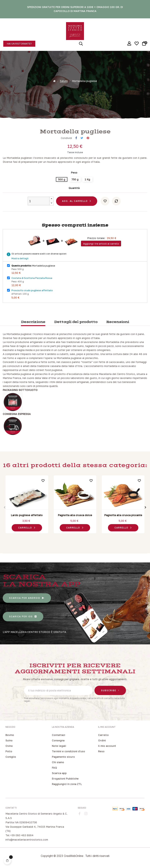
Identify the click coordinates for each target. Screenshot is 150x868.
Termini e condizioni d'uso (68, 751)
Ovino (9, 746)
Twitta (82, 138)
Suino (9, 740)
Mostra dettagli (20, 258)
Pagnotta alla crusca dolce (75, 515)
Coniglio (11, 757)
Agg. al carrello (75, 201)
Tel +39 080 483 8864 (19, 835)
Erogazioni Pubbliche (65, 779)
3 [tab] (73, 538)
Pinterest (88, 138)
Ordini (102, 740)
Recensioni (118, 322)
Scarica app (59, 773)
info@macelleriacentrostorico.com (27, 840)
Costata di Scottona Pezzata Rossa (32, 278)
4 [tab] (77, 538)
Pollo (9, 751)
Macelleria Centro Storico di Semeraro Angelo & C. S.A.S (36, 816)
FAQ (54, 768)
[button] (19, 44)
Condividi (76, 138)
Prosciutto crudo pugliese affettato (32, 290)
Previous (5, 507)
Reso (101, 751)
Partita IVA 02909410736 (21, 822)
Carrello (103, 735)
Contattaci (59, 735)
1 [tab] (66, 538)
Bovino (10, 735)
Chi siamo (58, 762)
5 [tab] (80, 538)
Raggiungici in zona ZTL (67, 784)
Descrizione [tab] (33, 322)
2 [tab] (70, 538)
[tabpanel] (27, 505)
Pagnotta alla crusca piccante (123, 515)
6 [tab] (84, 538)
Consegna (58, 740)
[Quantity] (39, 201)
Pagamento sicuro (63, 757)
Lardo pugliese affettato (27, 515)
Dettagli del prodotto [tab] (76, 322)
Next (145, 507)
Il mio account (107, 746)
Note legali (59, 746)
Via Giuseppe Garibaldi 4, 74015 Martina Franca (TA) (35, 829)
